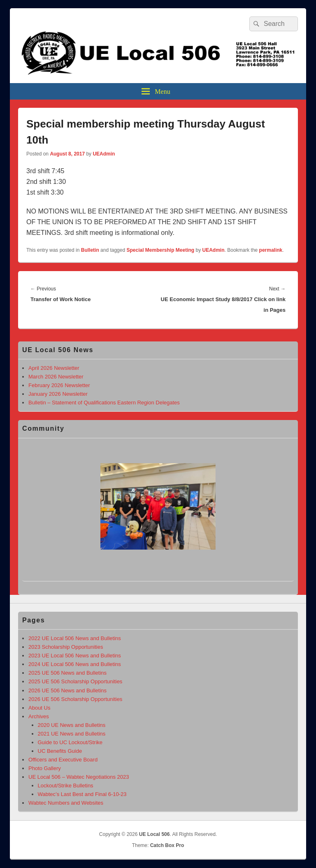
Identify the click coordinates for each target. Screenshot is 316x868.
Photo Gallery (45, 768)
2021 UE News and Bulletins (72, 734)
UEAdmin (104, 154)
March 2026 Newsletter (56, 377)
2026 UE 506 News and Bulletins (67, 690)
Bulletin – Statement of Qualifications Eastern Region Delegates (104, 403)
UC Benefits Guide (60, 751)
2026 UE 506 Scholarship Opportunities (75, 699)
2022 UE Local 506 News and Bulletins (75, 638)
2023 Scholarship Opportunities (66, 647)
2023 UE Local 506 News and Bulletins (75, 656)
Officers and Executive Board (63, 760)
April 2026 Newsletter (54, 368)
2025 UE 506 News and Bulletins (67, 673)
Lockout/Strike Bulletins (66, 786)
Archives (39, 716)
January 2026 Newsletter (58, 394)
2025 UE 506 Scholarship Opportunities (75, 681)
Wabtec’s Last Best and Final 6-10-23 (82, 794)
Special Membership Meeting (160, 250)
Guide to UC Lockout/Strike (70, 742)
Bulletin (90, 250)
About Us (39, 708)
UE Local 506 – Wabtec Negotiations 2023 (79, 777)
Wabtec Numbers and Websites (66, 803)
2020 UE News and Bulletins (72, 725)
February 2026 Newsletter (59, 385)
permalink (271, 250)
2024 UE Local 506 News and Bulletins (75, 664)
